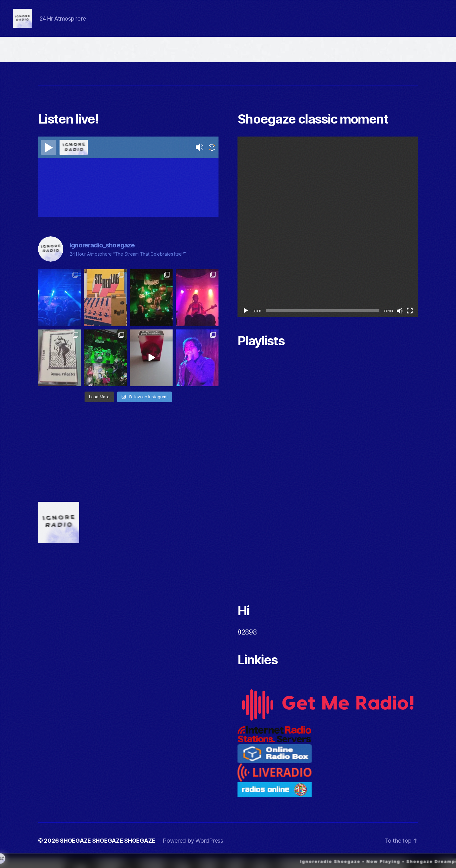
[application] (328, 236)
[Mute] (400, 320)
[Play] (246, 320)
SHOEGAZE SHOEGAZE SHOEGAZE (108, 850)
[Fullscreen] (410, 320)
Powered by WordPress (193, 850)
